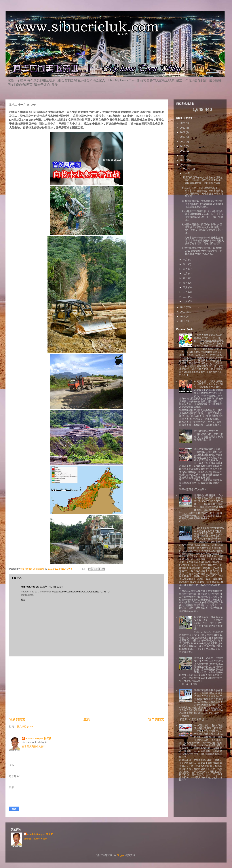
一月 (186, 301)
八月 (186, 269)
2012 (183, 312)
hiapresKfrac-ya (30, 587)
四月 (186, 287)
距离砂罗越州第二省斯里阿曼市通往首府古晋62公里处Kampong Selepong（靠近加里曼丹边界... (202, 204)
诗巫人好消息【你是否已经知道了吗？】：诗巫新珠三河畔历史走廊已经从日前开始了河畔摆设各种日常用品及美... (202, 192)
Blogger (121, 855)
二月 (186, 297)
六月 (186, 278)
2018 (183, 146)
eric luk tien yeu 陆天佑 (38, 738)
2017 (183, 151)
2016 (183, 156)
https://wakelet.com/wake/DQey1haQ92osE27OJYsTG (81, 592)
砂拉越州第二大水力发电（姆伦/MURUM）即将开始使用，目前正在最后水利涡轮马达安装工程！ (209, 435)
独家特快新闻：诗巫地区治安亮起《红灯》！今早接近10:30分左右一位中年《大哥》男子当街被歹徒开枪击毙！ (208, 623)
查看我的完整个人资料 (34, 746)
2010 (183, 321)
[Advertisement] (87, 687)
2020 (183, 137)
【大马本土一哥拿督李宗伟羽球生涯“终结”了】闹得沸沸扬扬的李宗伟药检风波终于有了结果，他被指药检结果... (203, 240)
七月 (186, 273)
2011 (183, 316)
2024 (183, 123)
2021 (183, 132)
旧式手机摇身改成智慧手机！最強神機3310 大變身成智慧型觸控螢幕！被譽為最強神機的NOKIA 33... (202, 251)
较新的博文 (17, 719)
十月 (186, 260)
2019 (183, 142)
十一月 (187, 173)
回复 (23, 600)
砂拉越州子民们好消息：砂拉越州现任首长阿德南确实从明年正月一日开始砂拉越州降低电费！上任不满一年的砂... (202, 216)
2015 (183, 160)
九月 (186, 264)
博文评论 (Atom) (26, 727)
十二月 (187, 169)
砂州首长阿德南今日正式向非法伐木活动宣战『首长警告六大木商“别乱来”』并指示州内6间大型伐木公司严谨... (202, 229)
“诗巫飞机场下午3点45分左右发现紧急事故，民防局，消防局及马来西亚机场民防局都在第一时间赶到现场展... (202, 180)
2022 (183, 128)
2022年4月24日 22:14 (51, 587)
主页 (87, 719)
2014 (183, 165)
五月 (186, 283)
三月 (186, 292)
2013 (183, 307)
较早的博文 (156, 719)
